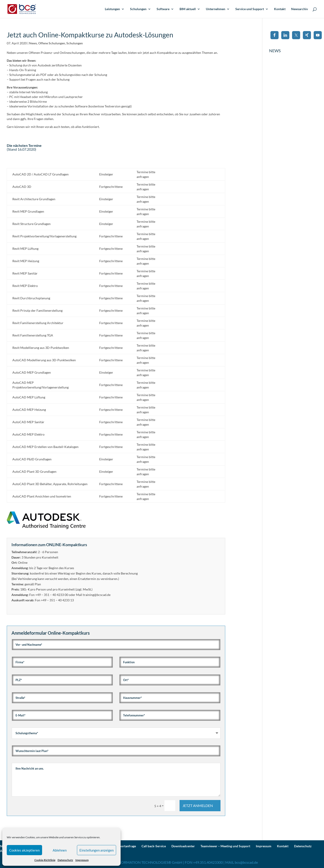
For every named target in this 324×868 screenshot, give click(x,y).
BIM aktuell (188, 9)
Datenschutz (65, 860)
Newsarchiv (299, 9)
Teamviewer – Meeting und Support (225, 846)
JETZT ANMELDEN (198, 806)
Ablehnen (60, 850)
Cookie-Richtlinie (45, 860)
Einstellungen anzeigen (97, 850)
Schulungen (138, 9)
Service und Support (250, 9)
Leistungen (112, 9)
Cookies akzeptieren (24, 850)
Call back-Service (154, 846)
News (33, 43)
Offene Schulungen (52, 43)
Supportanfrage (125, 846)
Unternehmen (216, 9)
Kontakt (280, 9)
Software (163, 9)
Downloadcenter (183, 846)
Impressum (82, 860)
